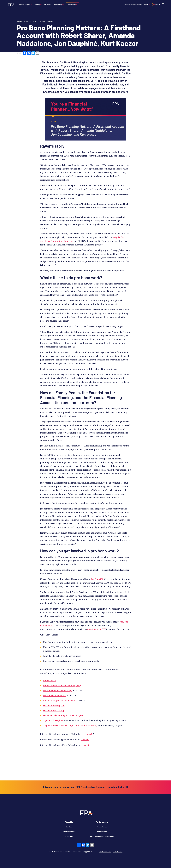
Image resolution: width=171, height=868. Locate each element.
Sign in (156, 4)
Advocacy (48, 5)
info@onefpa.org (105, 852)
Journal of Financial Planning (132, 5)
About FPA (69, 822)
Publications (40, 21)
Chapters (69, 836)
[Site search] (162, 4)
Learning (38, 5)
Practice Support (26, 5)
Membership (73, 5)
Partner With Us (69, 832)
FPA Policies (118, 852)
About (145, 5)
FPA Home (21, 21)
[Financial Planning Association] (12, 5)
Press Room (102, 827)
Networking (59, 5)
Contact (69, 827)
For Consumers (102, 822)
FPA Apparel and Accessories (102, 836)
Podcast (50, 21)
